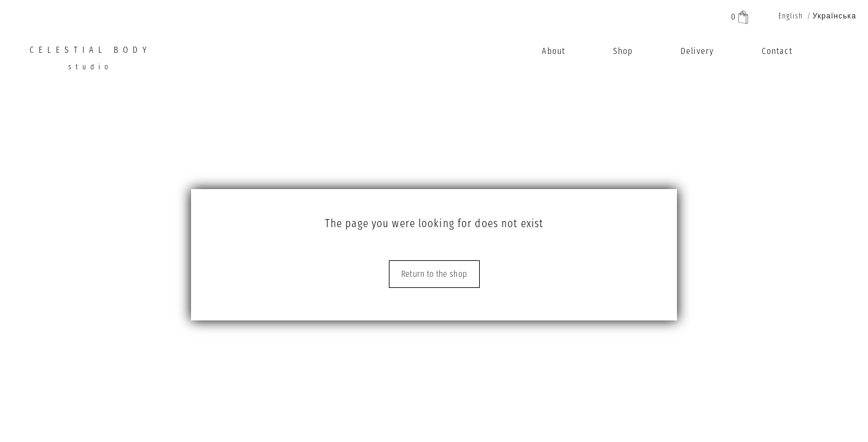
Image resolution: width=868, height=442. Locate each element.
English (791, 16)
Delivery (697, 51)
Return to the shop (434, 274)
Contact (777, 51)
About (553, 51)
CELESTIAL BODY (90, 62)
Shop (623, 51)
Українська (835, 16)
